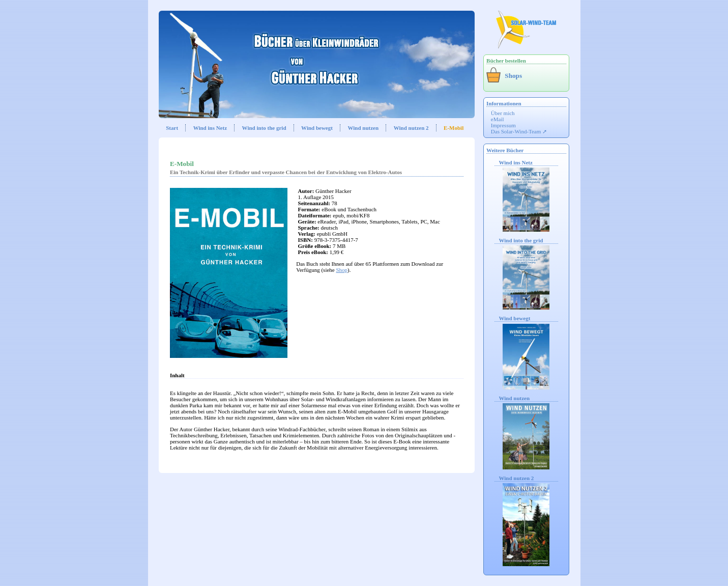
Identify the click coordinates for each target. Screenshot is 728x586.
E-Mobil (454, 128)
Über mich (503, 113)
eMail (498, 119)
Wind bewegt (317, 128)
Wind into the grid (264, 128)
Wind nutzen (363, 128)
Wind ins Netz (210, 128)
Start (172, 128)
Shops (513, 76)
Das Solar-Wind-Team (516, 131)
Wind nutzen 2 (411, 128)
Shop (342, 270)
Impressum (503, 125)
